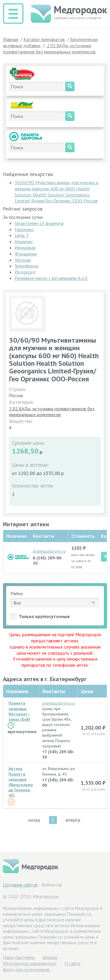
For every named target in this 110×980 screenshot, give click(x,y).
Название (17, 691)
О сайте (72, 963)
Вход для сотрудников (26, 969)
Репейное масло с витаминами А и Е (51, 278)
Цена (87, 691)
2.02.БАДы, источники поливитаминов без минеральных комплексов (52, 412)
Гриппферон (27, 266)
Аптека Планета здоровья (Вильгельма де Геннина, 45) (21, 782)
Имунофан (25, 248)
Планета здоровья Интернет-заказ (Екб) (19, 711)
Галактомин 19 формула (39, 223)
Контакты (54, 691)
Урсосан (23, 260)
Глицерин (24, 241)
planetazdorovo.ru (49, 551)
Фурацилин (26, 254)
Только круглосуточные (44, 616)
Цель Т (22, 235)
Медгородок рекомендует (30, 963)
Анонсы (50, 957)
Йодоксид (25, 272)
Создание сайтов (20, 885)
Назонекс (24, 229)
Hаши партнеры (19, 957)
